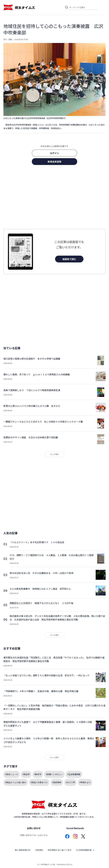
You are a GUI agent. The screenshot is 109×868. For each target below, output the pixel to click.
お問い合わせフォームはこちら (34, 835)
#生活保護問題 (74, 774)
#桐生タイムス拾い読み (16, 782)
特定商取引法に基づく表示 (60, 850)
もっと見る (54, 454)
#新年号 (38, 774)
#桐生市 (26, 774)
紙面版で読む (69, 259)
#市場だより (85, 782)
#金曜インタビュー (54, 774)
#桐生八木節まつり (39, 782)
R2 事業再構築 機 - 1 (85, 850)
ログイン (54, 153)
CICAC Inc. (69, 864)
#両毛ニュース (12, 774)
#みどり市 (70, 782)
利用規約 (39, 850)
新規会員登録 (54, 162)
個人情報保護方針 (23, 850)
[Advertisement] (54, 198)
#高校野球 (57, 782)
